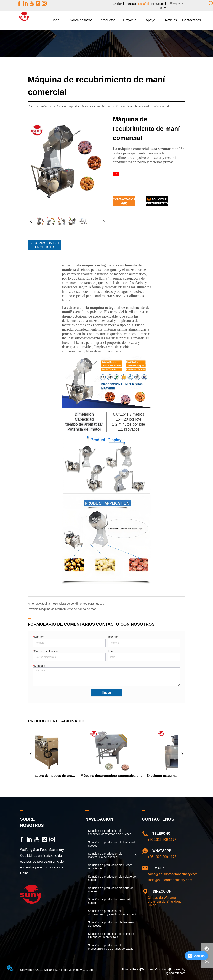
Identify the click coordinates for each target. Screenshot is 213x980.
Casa (31, 106)
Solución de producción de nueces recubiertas (83, 106)
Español (143, 4)
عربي (163, 7)
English (118, 4)
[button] (81, 20)
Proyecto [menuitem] (130, 20)
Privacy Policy (131, 969)
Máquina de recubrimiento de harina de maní (68, 609)
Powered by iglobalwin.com (176, 971)
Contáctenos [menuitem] (192, 20)
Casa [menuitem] (55, 20)
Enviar (106, 693)
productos (46, 106)
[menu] (123, 20)
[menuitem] (81, 20)
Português (158, 4)
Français (130, 4)
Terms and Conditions (155, 969)
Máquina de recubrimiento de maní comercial (142, 106)
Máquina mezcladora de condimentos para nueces (71, 604)
